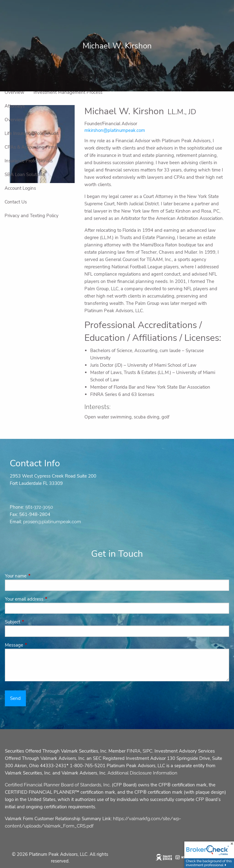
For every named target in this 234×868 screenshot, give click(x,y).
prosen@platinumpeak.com (52, 522)
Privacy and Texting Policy (32, 216)
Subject (34, 622)
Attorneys (15, 106)
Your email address (46, 599)
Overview (14, 92)
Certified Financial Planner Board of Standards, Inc (57, 785)
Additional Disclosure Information (142, 773)
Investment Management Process (68, 92)
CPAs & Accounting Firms (31, 147)
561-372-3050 (39, 507)
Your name (37, 576)
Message (35, 645)
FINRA (134, 751)
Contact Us (16, 202)
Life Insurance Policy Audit (32, 133)
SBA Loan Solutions (25, 175)
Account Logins (20, 188)
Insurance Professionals (29, 161)
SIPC (147, 751)
